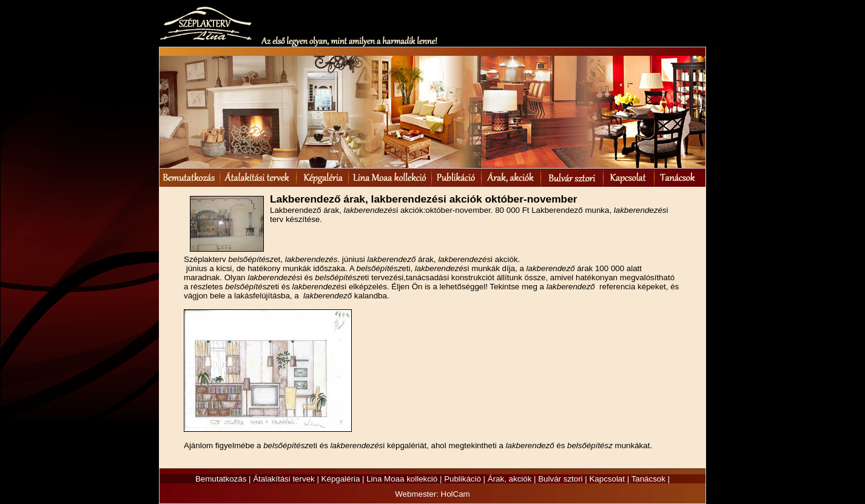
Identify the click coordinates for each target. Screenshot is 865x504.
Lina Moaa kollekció (402, 479)
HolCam (456, 494)
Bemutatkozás (221, 479)
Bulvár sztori (560, 479)
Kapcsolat (607, 479)
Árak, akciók (510, 479)
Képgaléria (341, 479)
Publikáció (463, 479)
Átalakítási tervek (284, 479)
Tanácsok (648, 479)
